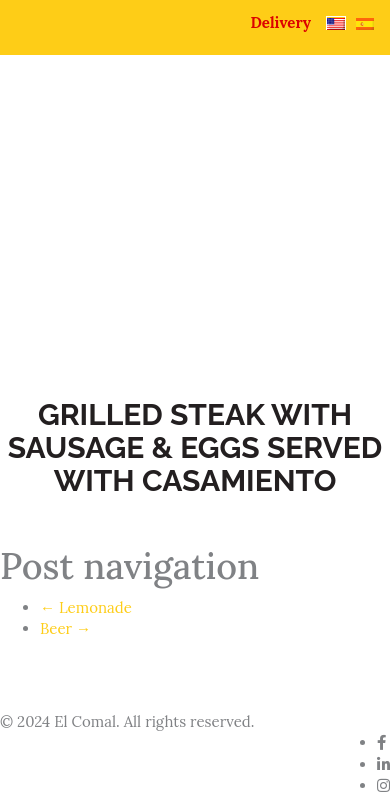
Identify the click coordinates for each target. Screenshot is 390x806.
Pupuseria (82, 259)
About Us (182, 232)
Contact (198, 285)
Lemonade (86, 607)
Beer (65, 628)
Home (66, 232)
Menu (200, 259)
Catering (77, 285)
